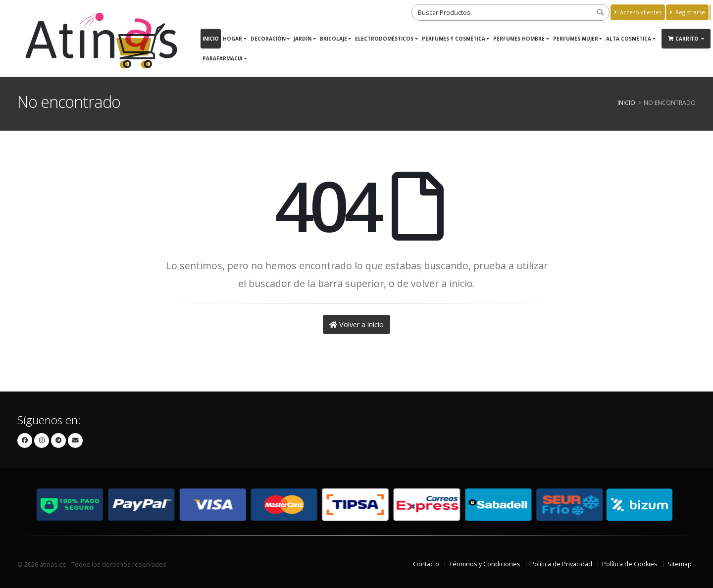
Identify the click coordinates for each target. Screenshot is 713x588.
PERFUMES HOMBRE (519, 39)
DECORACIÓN (268, 39)
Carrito (684, 39)
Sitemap (680, 564)
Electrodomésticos (384, 39)
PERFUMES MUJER (576, 39)
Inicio (211, 39)
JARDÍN (303, 39)
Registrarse (687, 12)
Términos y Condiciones (485, 564)
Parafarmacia (223, 58)
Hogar (232, 39)
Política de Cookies (630, 564)
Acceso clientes (638, 12)
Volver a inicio (356, 324)
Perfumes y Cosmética (454, 39)
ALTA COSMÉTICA (629, 39)
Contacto (426, 564)
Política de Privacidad (561, 564)
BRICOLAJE (333, 39)
